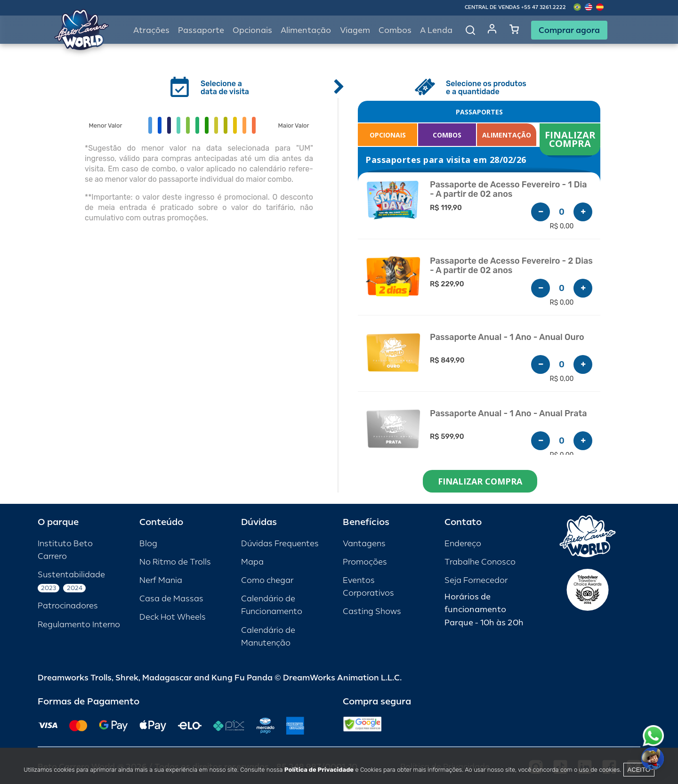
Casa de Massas (171, 599)
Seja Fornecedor (476, 580)
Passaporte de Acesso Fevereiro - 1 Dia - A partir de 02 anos (508, 190)
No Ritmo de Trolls (175, 562)
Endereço (463, 544)
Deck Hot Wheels (173, 617)
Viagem (355, 30)
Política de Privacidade (319, 770)
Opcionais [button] (252, 30)
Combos (395, 30)
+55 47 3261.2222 (544, 7)
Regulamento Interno (79, 625)
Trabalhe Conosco (480, 562)
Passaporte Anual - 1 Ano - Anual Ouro (507, 337)
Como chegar (267, 580)
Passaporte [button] (201, 30)
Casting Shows (372, 611)
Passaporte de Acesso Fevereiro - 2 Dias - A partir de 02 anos (511, 266)
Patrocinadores (68, 606)
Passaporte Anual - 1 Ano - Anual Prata (508, 414)
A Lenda (436, 30)
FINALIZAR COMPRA (571, 139)
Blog (148, 544)
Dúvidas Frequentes (280, 544)
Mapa (252, 562)
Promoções (365, 562)
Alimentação (306, 30)
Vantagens (364, 544)
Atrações (151, 30)
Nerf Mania (161, 580)
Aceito (639, 770)
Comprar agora (569, 30)
